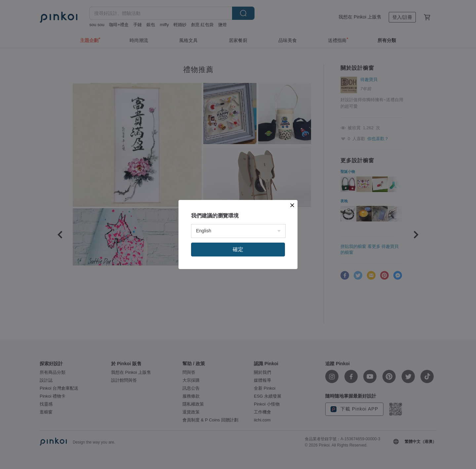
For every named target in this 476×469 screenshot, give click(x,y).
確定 (238, 249)
